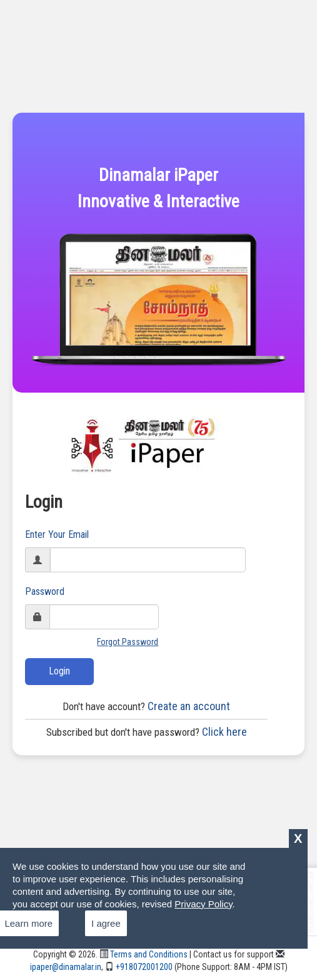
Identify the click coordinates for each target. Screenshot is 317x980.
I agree (106, 923)
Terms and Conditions (143, 954)
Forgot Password (128, 642)
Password (45, 591)
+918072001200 (139, 967)
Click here (147, 732)
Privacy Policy (203, 904)
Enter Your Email (57, 534)
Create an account (146, 706)
